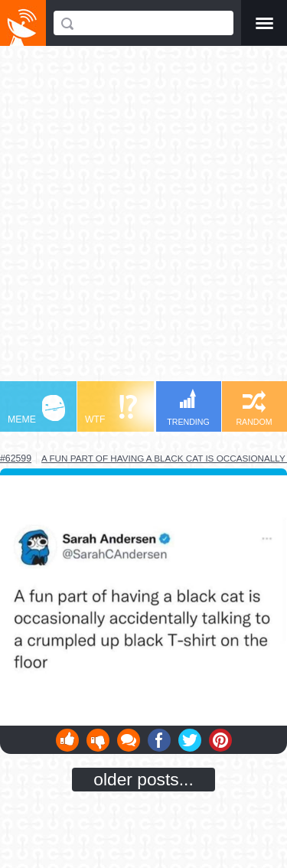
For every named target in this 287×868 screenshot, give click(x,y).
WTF (111, 410)
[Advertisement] (143, 221)
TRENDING (188, 408)
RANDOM (254, 408)
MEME (36, 410)
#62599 (16, 458)
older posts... (143, 779)
